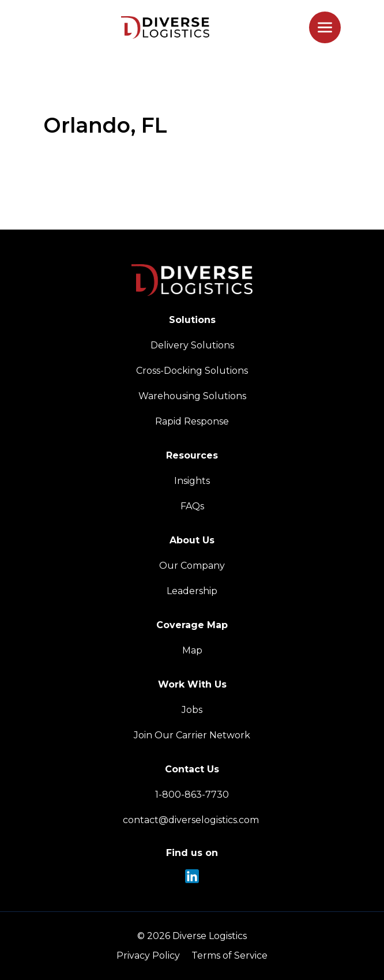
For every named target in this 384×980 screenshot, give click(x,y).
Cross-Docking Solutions (192, 371)
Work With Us (192, 684)
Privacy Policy (148, 955)
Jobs (192, 710)
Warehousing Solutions (192, 396)
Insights (192, 481)
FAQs (192, 506)
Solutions (192, 320)
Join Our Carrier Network (192, 735)
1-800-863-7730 (192, 795)
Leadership (192, 591)
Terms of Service (229, 955)
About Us (192, 540)
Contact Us (192, 769)
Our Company (192, 566)
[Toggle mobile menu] (325, 27)
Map (192, 650)
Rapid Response (192, 421)
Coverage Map (192, 625)
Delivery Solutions (192, 345)
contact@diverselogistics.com (192, 820)
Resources (192, 455)
